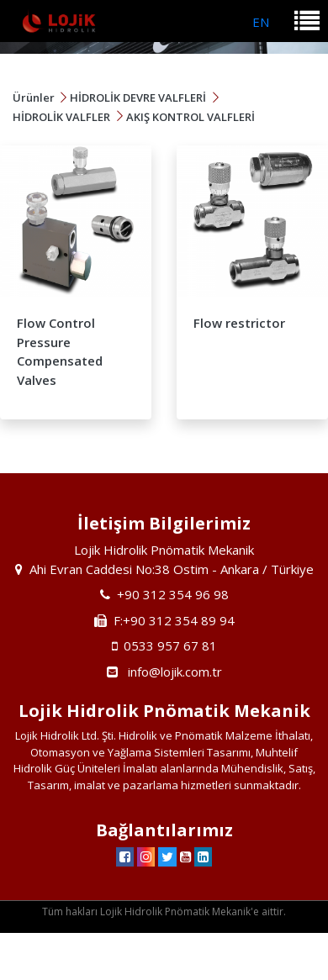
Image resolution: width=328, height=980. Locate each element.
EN (261, 22)
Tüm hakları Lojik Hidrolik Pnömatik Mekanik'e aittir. (164, 912)
